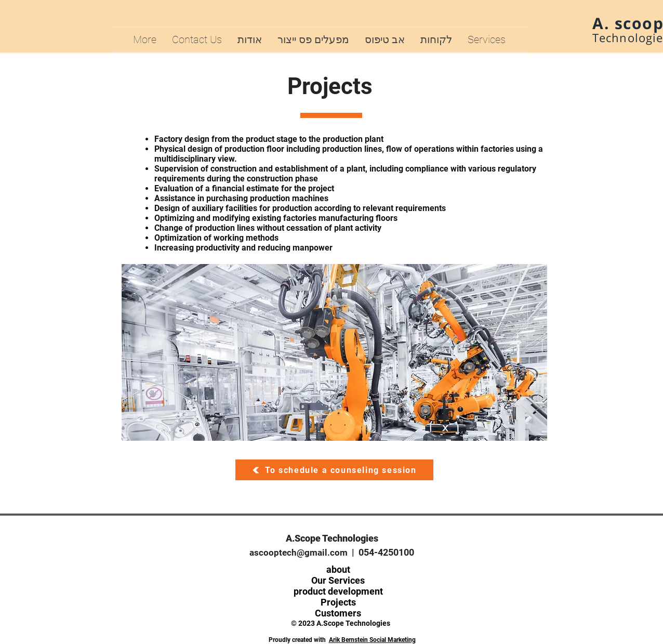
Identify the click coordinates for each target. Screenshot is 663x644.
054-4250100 (386, 552)
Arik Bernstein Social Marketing (372, 640)
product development (338, 591)
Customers (338, 613)
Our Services (338, 580)
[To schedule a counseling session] (334, 470)
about (338, 569)
